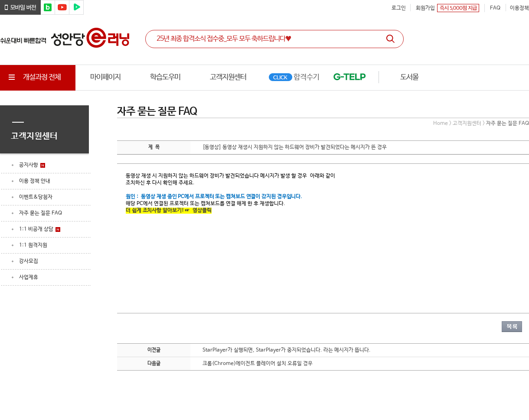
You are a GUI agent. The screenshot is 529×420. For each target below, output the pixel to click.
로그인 (399, 8)
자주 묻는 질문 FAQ (41, 213)
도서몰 (409, 77)
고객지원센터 (228, 77)
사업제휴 (29, 277)
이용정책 (519, 8)
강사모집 (29, 261)
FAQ (495, 8)
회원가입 (425, 8)
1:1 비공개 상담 (36, 229)
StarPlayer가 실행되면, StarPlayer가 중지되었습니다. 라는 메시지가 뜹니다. (287, 350)
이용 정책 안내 (35, 181)
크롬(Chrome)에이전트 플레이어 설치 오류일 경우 (258, 364)
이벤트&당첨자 (36, 197)
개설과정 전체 (34, 77)
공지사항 (29, 165)
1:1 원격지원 (33, 245)
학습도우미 (165, 77)
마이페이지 (105, 77)
